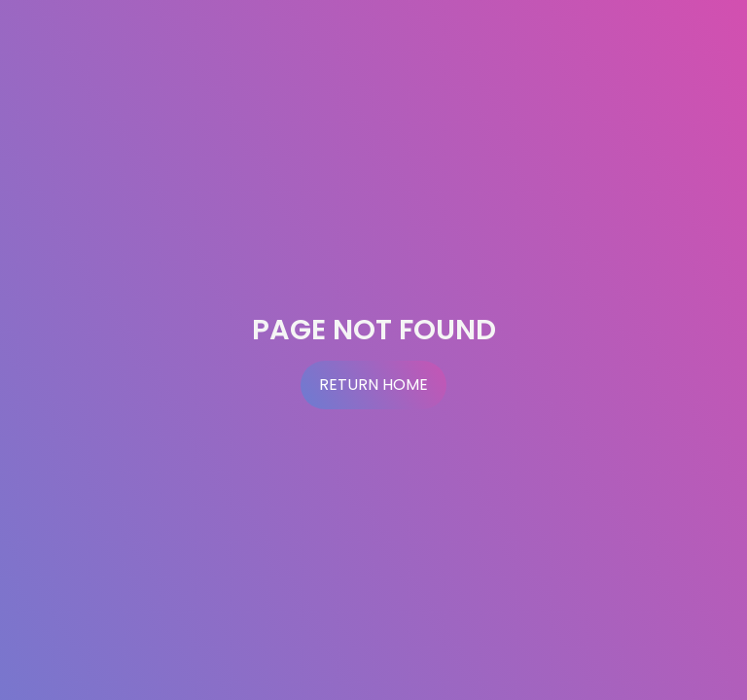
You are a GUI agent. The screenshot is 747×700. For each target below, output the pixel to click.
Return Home (373, 385)
